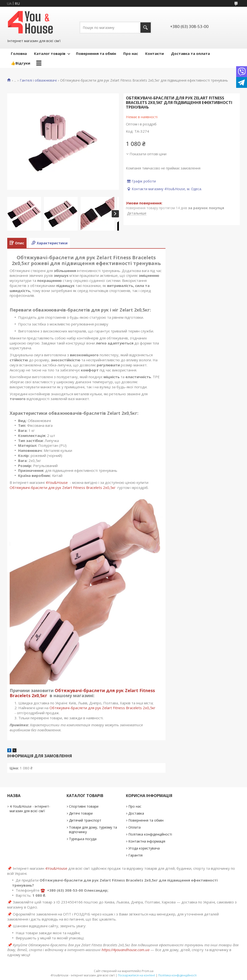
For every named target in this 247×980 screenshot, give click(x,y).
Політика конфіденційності (150, 834)
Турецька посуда (83, 839)
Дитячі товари (81, 813)
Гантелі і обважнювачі (38, 80)
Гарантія (135, 855)
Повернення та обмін (96, 53)
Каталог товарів (50, 53)
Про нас (131, 53)
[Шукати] (146, 28)
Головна (19, 53)
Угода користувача (144, 848)
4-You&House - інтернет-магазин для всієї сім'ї (30, 809)
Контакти (154, 53)
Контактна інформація (147, 841)
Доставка (136, 813)
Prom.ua (148, 971)
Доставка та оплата (190, 53)
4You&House (57, 482)
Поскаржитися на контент (137, 975)
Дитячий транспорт (85, 820)
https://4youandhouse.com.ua (125, 950)
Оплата (134, 827)
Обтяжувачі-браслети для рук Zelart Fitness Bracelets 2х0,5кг (63, 487)
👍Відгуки (21, 63)
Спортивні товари (84, 806)
